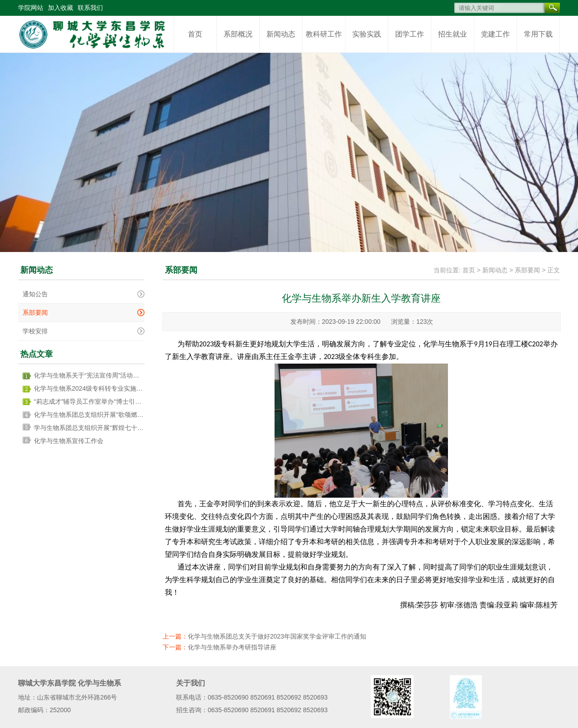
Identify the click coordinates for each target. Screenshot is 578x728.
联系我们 (90, 8)
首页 (195, 34)
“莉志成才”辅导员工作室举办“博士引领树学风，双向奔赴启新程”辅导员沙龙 (139, 401)
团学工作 (410, 34)
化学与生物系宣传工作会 (69, 441)
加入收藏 (61, 8)
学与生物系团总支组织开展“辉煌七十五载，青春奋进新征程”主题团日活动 (137, 428)
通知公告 (35, 294)
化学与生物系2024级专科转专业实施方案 (91, 388)
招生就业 (452, 34)
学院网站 (31, 8)
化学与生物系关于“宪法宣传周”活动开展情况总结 (102, 375)
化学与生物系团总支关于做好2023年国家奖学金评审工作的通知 (277, 636)
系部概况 (238, 34)
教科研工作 (324, 34)
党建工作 (495, 34)
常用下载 (538, 34)
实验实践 (367, 34)
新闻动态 (281, 34)
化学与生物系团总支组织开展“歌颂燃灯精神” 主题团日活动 (116, 415)
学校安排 (35, 331)
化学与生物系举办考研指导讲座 (232, 647)
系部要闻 (35, 313)
